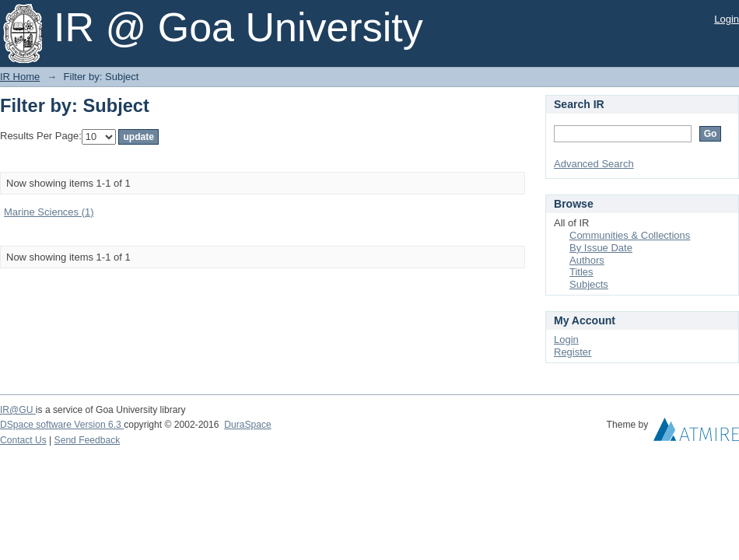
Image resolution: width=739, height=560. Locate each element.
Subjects (589, 284)
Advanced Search (594, 164)
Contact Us (23, 440)
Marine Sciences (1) (49, 212)
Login (727, 19)
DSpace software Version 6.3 (62, 425)
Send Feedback (88, 440)
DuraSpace (247, 425)
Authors (587, 260)
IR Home (20, 77)
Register (573, 352)
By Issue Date (601, 248)
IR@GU (18, 410)
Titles (581, 272)
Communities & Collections (630, 235)
